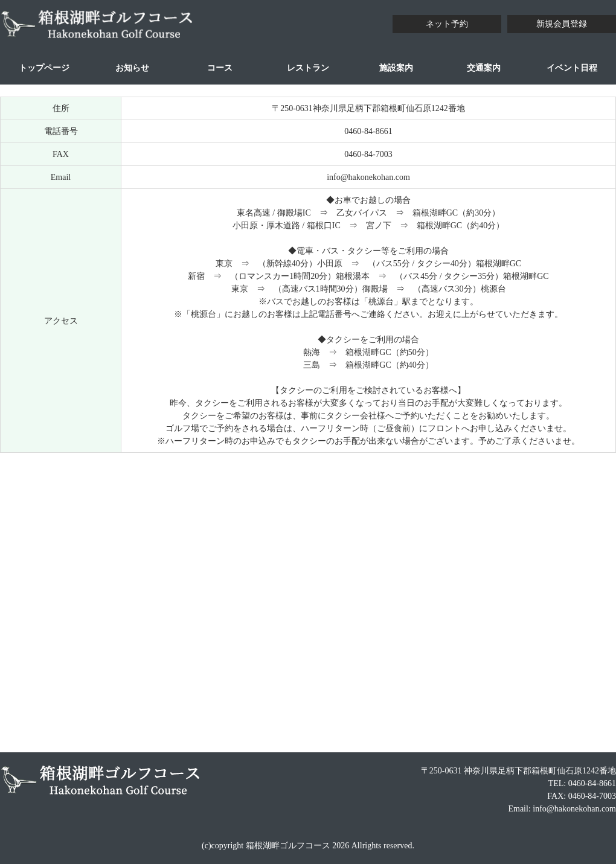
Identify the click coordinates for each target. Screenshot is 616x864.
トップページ (44, 68)
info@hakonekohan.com (368, 177)
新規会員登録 (562, 24)
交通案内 (484, 68)
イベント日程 (572, 68)
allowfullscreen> (308, 601)
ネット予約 (447, 24)
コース (220, 68)
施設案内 (396, 68)
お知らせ (132, 68)
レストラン (308, 68)
